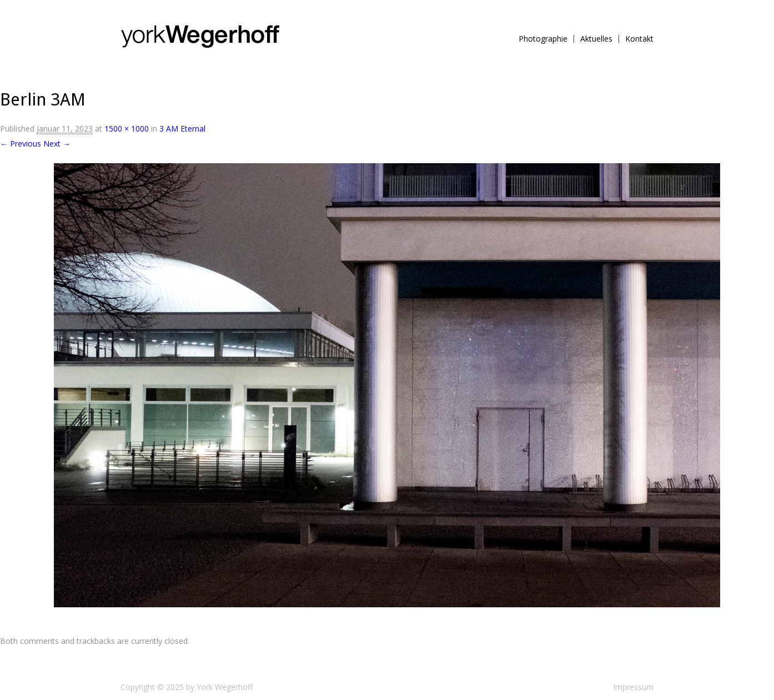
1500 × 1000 (127, 129)
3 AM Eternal (182, 129)
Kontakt (639, 39)
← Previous (21, 143)
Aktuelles (596, 39)
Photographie (543, 39)
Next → (57, 143)
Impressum (633, 687)
